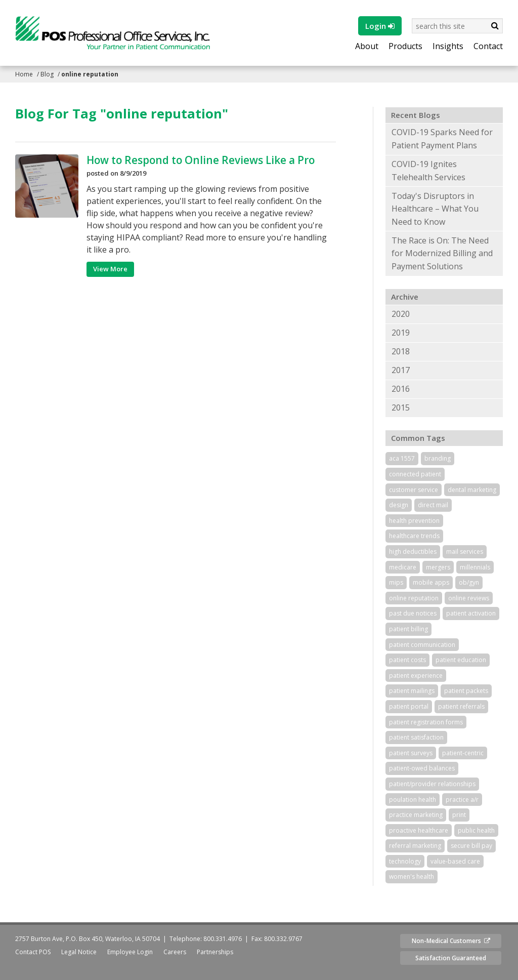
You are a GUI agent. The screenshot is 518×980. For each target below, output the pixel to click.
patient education (461, 660)
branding (438, 458)
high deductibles (413, 552)
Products (405, 47)
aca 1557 (402, 458)
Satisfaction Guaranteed (451, 958)
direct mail (433, 505)
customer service (414, 490)
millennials (475, 567)
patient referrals (461, 706)
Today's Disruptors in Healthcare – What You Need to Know (435, 209)
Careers (175, 952)
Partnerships (215, 952)
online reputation (414, 598)
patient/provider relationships (432, 784)
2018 (401, 351)
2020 (401, 314)
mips (396, 582)
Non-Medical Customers (451, 941)
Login (380, 26)
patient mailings (412, 691)
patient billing (408, 629)
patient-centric (463, 753)
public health (476, 830)
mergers (438, 567)
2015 (401, 407)
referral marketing (415, 846)
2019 (401, 333)
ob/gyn (469, 582)
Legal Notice (79, 952)
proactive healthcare (419, 830)
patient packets (466, 691)
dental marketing (472, 490)
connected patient (415, 474)
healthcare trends (414, 536)
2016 (401, 389)
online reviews (469, 598)
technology (405, 861)
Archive (405, 297)
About (367, 47)
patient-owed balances (422, 768)
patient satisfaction (416, 737)
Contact (488, 47)
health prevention (414, 521)
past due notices (413, 613)
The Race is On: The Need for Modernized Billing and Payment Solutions (442, 253)
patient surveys (411, 753)
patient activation (471, 613)
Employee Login (130, 952)
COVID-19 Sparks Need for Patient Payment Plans (442, 139)
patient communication (422, 645)
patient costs (407, 660)
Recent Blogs (416, 115)
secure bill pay (471, 846)
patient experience (416, 676)
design (399, 505)
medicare (403, 567)
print (459, 815)
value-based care (455, 861)
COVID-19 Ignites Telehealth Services (428, 171)
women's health (412, 876)
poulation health (413, 800)
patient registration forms (426, 722)
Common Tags (418, 438)
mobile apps (431, 582)
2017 (401, 370)
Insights (448, 47)
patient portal (409, 706)
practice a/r (462, 800)
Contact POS (33, 952)
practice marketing (416, 815)
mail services (465, 552)
